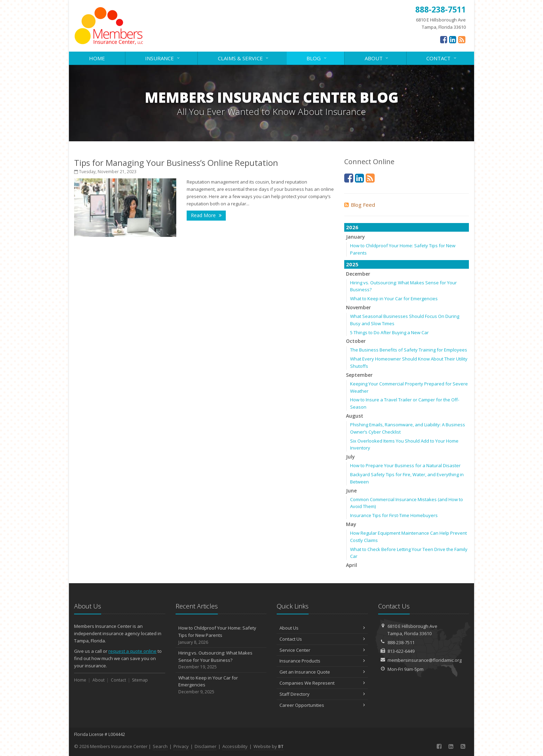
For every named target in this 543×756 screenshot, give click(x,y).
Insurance (163, 58)
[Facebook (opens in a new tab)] (444, 39)
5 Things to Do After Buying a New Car (389, 332)
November (358, 307)
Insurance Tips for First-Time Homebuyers (394, 515)
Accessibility (235, 746)
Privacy (181, 746)
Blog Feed (360, 205)
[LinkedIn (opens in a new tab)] (453, 39)
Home (97, 58)
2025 (352, 264)
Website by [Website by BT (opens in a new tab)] (269, 746)
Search (160, 746)
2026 (352, 227)
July (350, 457)
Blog (317, 58)
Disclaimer (206, 746)
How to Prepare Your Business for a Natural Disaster (405, 465)
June (351, 491)
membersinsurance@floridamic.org (425, 660)
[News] (462, 39)
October (356, 341)
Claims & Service (244, 58)
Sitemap (140, 680)
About (377, 58)
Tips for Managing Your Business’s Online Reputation (176, 163)
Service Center (322, 650)
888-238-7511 (401, 642)
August (355, 416)
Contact (442, 58)
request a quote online (132, 651)
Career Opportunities (322, 705)
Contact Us (322, 639)
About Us (322, 628)
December (358, 274)
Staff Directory (322, 694)
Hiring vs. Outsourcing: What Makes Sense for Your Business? (221, 660)
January (355, 237)
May (351, 524)
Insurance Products (322, 661)
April (351, 565)
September (359, 375)
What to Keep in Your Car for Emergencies (394, 299)
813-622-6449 (401, 651)
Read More (206, 215)
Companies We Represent (322, 683)
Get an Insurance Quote (322, 672)
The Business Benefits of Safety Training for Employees (409, 350)
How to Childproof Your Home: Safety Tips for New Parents (221, 635)
